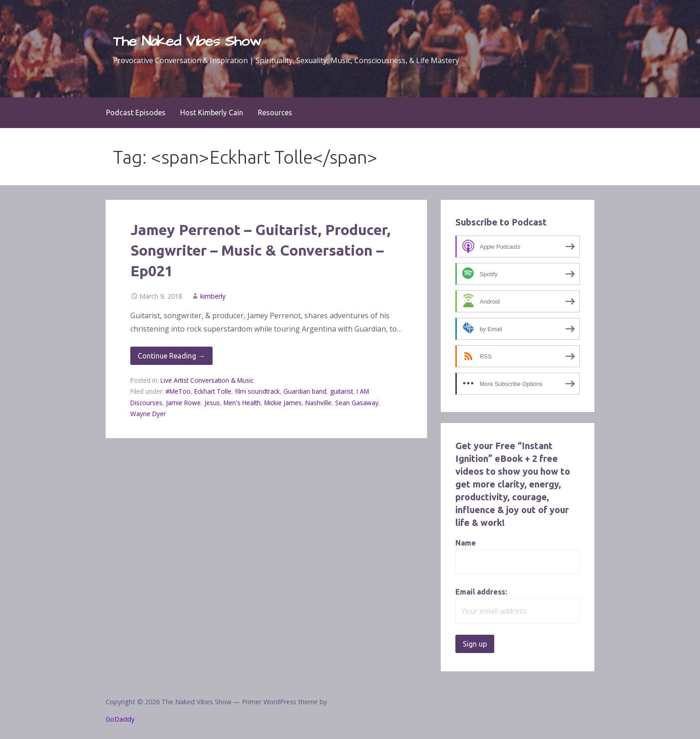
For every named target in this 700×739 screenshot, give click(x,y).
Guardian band (305, 391)
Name (466, 543)
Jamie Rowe (183, 403)
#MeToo (178, 391)
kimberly (213, 296)
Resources (275, 112)
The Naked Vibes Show (187, 41)
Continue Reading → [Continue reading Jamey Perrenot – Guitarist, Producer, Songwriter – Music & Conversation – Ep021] (171, 356)
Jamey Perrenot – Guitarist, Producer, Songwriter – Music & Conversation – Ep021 (260, 250)
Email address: (481, 592)
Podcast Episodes (136, 112)
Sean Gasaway (357, 403)
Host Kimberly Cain (212, 112)
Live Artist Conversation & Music (207, 380)
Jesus (212, 403)
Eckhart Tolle (213, 391)
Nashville (318, 403)
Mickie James (283, 403)
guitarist (342, 391)
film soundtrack (257, 391)
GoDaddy (120, 719)
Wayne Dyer (148, 414)
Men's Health (242, 403)
